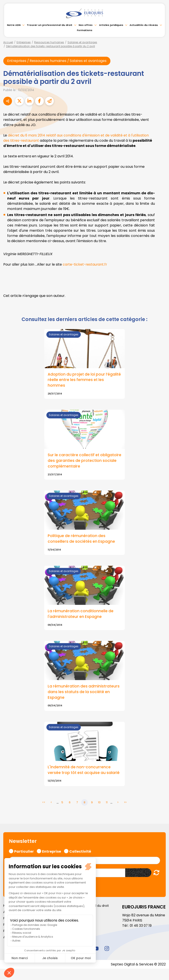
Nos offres (86, 25)
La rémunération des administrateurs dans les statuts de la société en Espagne (84, 693)
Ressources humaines (49, 42)
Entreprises (24, 42)
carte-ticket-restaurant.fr (85, 265)
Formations (85, 30)
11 (107, 803)
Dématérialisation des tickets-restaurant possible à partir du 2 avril (51, 46)
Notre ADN (14, 25)
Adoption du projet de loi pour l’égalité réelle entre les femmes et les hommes (84, 380)
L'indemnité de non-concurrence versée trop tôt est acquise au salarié (84, 771)
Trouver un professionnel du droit (50, 25)
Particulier (24, 852)
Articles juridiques (111, 25)
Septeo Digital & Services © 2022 (138, 965)
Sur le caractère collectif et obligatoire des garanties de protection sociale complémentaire (82, 461)
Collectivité (80, 852)
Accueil (8, 42)
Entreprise (52, 852)
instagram (107, 949)
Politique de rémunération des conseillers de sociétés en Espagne (82, 539)
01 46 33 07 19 (141, 926)
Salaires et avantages (82, 42)
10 (99, 803)
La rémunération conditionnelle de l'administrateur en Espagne (81, 615)
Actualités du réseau (144, 25)
